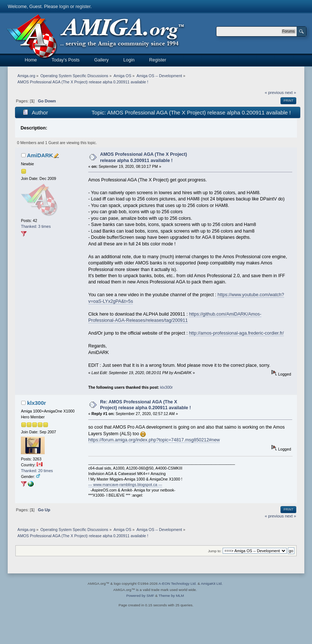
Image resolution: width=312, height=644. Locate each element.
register (83, 7)
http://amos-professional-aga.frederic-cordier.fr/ (236, 333)
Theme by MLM (171, 596)
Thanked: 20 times (37, 471)
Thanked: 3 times (36, 226)
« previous (274, 93)
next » (291, 93)
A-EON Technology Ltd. (178, 583)
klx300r (167, 387)
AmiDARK (40, 155)
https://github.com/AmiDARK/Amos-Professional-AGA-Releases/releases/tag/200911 (175, 317)
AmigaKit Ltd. (211, 583)
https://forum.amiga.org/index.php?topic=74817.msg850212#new (154, 440)
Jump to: (215, 551)
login (64, 7)
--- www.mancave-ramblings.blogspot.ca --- (125, 485)
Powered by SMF (140, 596)
